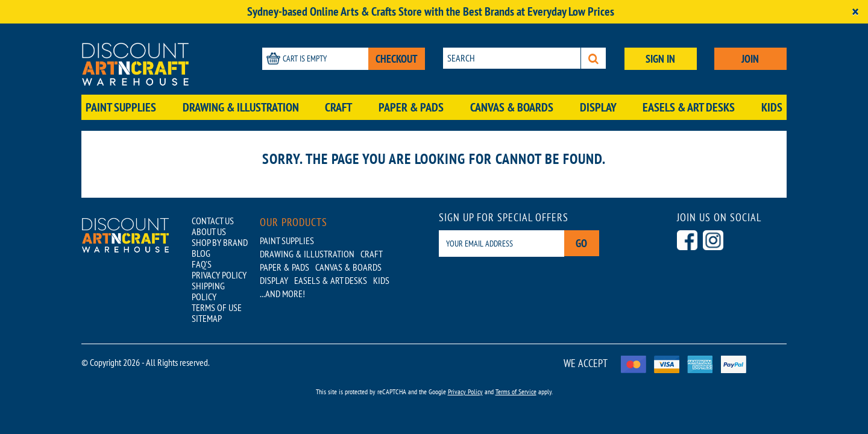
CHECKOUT (397, 59)
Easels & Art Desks (689, 107)
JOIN (750, 59)
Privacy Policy (465, 392)
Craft (338, 107)
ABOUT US (209, 231)
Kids (772, 107)
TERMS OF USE (217, 307)
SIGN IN (660, 59)
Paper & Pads (411, 107)
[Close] (855, 12)
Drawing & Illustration (241, 107)
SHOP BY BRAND (220, 242)
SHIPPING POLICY (208, 291)
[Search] (593, 58)
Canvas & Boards (512, 107)
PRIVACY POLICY (219, 275)
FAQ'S (202, 264)
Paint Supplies (121, 107)
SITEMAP (207, 318)
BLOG (201, 253)
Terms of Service (516, 392)
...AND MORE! (282, 294)
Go (582, 243)
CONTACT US (213, 221)
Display (598, 107)
